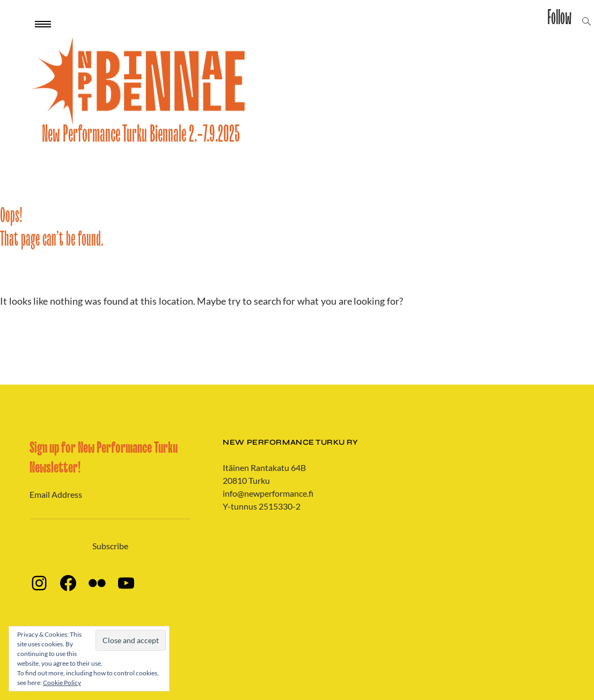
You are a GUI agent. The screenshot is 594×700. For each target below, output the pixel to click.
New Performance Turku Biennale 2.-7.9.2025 (141, 134)
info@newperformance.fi (268, 493)
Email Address (56, 494)
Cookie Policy (62, 683)
